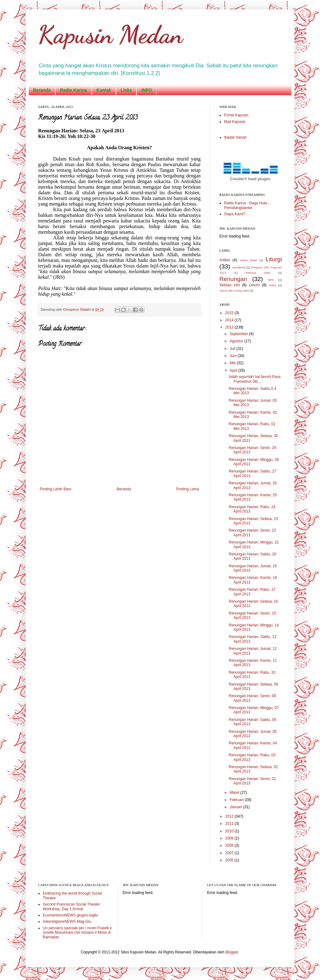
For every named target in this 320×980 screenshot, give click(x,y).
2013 (230, 327)
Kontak (104, 90)
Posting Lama (188, 489)
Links (126, 90)
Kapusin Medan (110, 34)
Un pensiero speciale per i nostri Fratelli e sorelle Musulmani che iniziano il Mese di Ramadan (77, 933)
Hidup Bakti (248, 260)
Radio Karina (73, 90)
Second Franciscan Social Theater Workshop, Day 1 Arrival (71, 906)
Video (272, 285)
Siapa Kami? (235, 214)
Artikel (225, 260)
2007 (230, 853)
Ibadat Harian (235, 137)
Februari (237, 800)
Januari (236, 807)
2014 (230, 320)
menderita (239, 267)
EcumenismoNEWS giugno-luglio (70, 915)
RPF (271, 280)
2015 (230, 313)
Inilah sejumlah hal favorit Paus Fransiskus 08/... (255, 379)
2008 (230, 845)
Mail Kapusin (235, 122)
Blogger (232, 952)
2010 (230, 831)
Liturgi (274, 259)
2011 (230, 824)
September (239, 334)
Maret (235, 793)
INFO (146, 90)
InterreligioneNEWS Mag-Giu (67, 921)
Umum (254, 285)
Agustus (237, 341)
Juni (234, 356)
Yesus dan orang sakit (234, 291)
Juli (233, 349)
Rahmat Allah (258, 273)
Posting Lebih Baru (55, 489)
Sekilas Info (230, 285)
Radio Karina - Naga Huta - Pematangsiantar (247, 205)
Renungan (233, 279)
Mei (233, 363)
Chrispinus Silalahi (77, 309)
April (234, 370)
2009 (230, 838)
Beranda (42, 90)
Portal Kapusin (236, 115)
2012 (230, 816)
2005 (230, 860)
